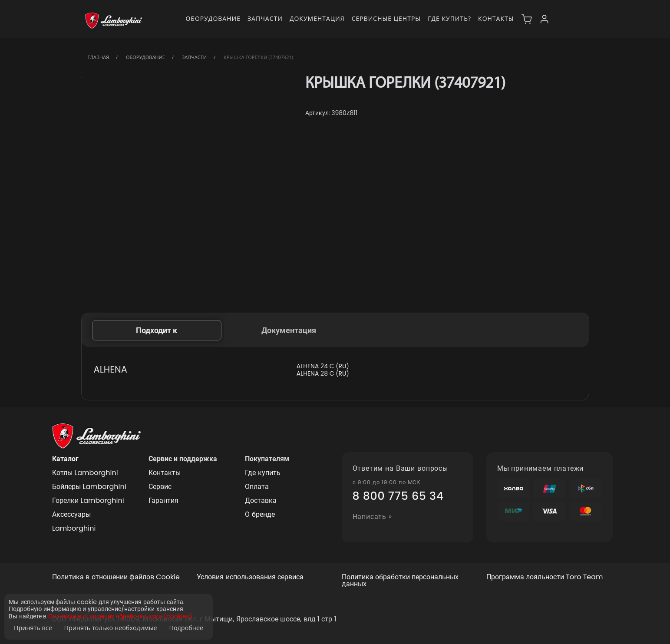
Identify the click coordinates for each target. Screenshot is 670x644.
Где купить (262, 473)
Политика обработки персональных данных (400, 581)
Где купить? (449, 18)
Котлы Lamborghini (85, 473)
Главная (99, 57)
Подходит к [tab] (157, 330)
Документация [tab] (289, 330)
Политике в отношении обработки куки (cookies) (120, 616)
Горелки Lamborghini (88, 500)
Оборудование (213, 18)
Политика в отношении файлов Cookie (116, 577)
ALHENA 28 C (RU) (323, 374)
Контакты (496, 18)
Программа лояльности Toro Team (545, 577)
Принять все (33, 628)
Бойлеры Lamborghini (89, 487)
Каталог (65, 459)
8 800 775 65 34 (398, 496)
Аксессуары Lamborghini (74, 521)
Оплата (257, 487)
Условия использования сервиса (250, 577)
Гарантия (163, 500)
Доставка (261, 500)
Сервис (160, 487)
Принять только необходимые (111, 628)
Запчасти (265, 18)
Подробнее (186, 628)
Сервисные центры (386, 18)
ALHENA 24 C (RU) (323, 366)
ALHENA (111, 369)
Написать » (373, 517)
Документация (317, 18)
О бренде (260, 514)
